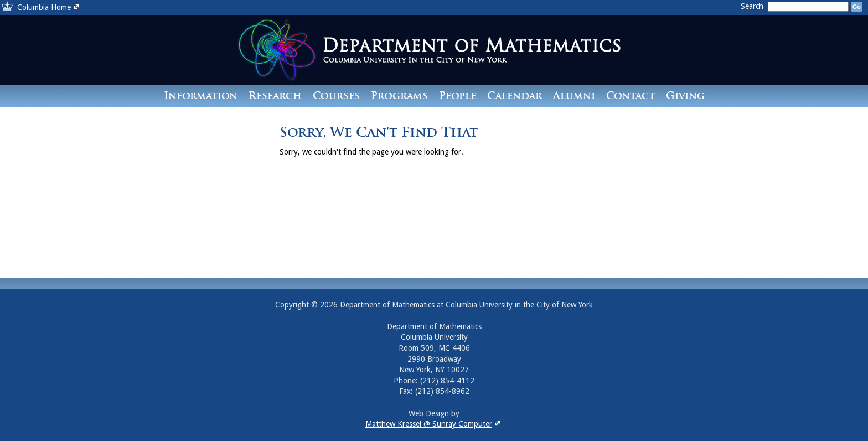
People (458, 96)
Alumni (574, 96)
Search (753, 6)
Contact (631, 96)
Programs (399, 96)
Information (201, 96)
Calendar (515, 96)
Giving (685, 96)
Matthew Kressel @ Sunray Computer (434, 424)
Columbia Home (50, 7)
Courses (336, 96)
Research (275, 96)
